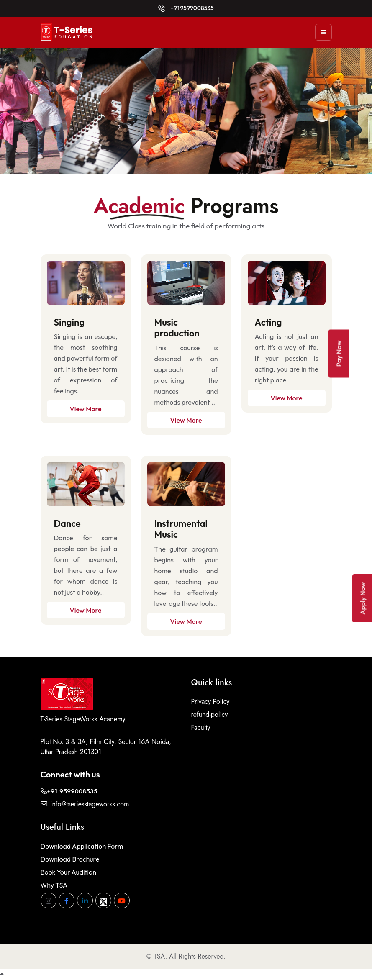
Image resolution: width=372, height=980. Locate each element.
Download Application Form (82, 846)
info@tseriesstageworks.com (85, 804)
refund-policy (210, 714)
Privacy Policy (210, 702)
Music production (177, 328)
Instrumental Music (181, 529)
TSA (159, 956)
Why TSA (54, 885)
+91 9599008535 (186, 8)
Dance (67, 523)
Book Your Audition (68, 872)
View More (86, 409)
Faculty (201, 727)
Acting (268, 322)
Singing (69, 322)
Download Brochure (70, 859)
